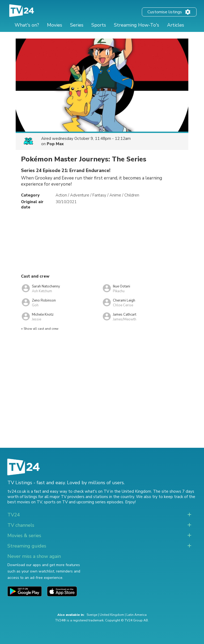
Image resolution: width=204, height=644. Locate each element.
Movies (55, 25)
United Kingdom (112, 615)
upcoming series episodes (100, 502)
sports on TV (56, 502)
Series (77, 25)
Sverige (92, 615)
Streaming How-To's (137, 25)
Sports (99, 25)
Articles (176, 25)
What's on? (27, 25)
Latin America (137, 615)
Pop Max (55, 144)
